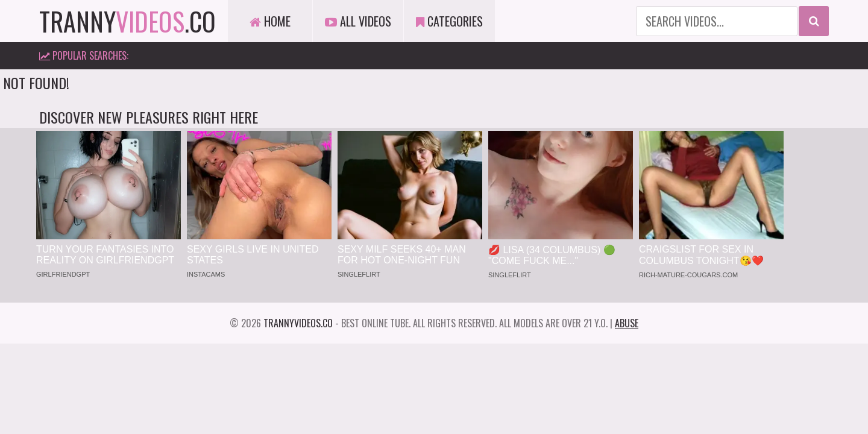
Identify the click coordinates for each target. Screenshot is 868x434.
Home (270, 21)
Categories (449, 21)
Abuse (627, 323)
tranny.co (127, 21)
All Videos (358, 21)
